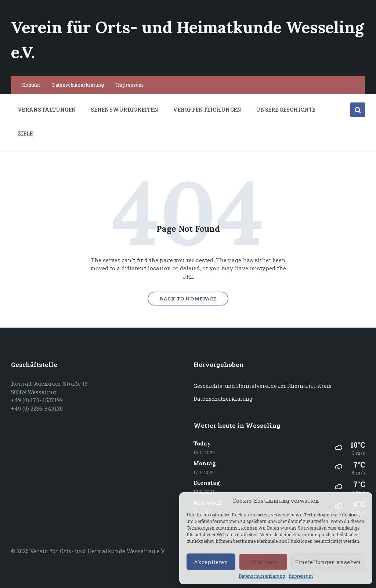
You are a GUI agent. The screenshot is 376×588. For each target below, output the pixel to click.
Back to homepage (188, 299)
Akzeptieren (211, 562)
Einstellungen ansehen (328, 562)
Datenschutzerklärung (262, 576)
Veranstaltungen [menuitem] (47, 109)
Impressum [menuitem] (130, 84)
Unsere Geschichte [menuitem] (286, 109)
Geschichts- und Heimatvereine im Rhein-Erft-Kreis (263, 386)
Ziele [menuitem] (25, 133)
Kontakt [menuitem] (31, 84)
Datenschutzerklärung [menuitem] (78, 84)
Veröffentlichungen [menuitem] (207, 109)
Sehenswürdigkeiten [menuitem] (124, 109)
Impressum (301, 576)
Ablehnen (263, 562)
